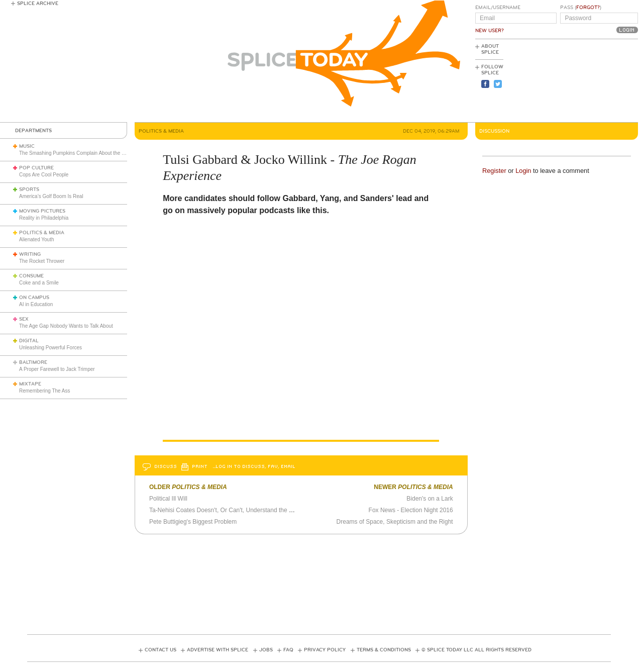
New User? (490, 31)
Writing (30, 254)
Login (523, 171)
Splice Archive (38, 4)
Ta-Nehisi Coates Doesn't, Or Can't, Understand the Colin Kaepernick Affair (249, 510)
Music (27, 146)
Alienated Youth (37, 239)
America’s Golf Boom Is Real (51, 196)
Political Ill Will (168, 499)
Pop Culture (36, 168)
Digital (29, 341)
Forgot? (588, 8)
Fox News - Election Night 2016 (411, 510)
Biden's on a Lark (430, 499)
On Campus (34, 298)
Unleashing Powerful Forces (50, 348)
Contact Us (160, 650)
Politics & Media (42, 233)
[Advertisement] (593, 81)
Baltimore (33, 362)
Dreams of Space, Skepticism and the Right (395, 522)
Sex (24, 319)
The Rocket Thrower (42, 261)
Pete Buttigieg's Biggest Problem (193, 522)
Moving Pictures (42, 211)
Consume (31, 276)
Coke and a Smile (39, 283)
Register (494, 171)
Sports (29, 189)
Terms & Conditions (384, 650)
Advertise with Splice (218, 650)
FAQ (288, 650)
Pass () (581, 8)
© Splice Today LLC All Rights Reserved (476, 650)
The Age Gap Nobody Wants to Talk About (66, 326)
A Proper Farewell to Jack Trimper (57, 369)
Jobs (266, 650)
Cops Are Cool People (44, 175)
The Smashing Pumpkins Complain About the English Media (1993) (94, 153)
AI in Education (36, 304)
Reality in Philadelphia (44, 218)
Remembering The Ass (45, 391)
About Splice (490, 49)
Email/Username (498, 8)
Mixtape (30, 384)
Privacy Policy (325, 650)
